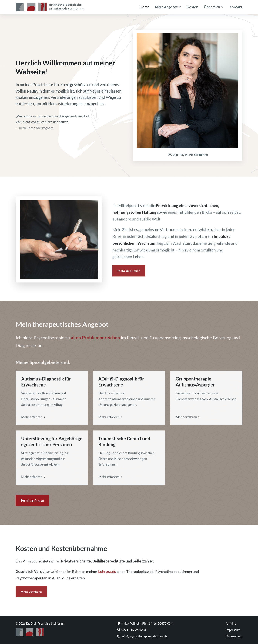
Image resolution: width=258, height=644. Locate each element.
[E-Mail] (145, 636)
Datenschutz (234, 636)
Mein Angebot (166, 7)
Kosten (192, 7)
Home (144, 7)
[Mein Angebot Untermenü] (180, 7)
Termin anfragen (32, 500)
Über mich (212, 7)
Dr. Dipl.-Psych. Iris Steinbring (45, 623)
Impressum (233, 630)
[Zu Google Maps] (145, 623)
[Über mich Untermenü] (222, 7)
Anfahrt (231, 623)
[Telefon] (145, 630)
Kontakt (236, 7)
